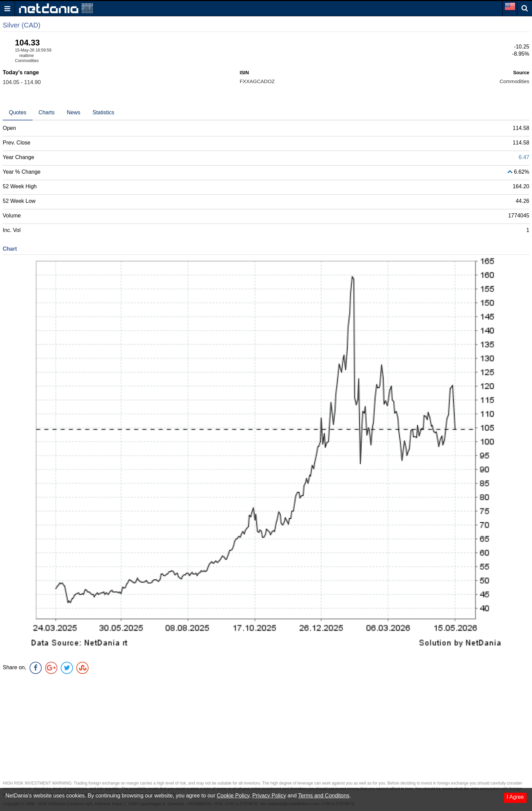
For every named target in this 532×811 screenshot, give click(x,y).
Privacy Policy (269, 796)
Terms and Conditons (324, 796)
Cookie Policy (233, 796)
